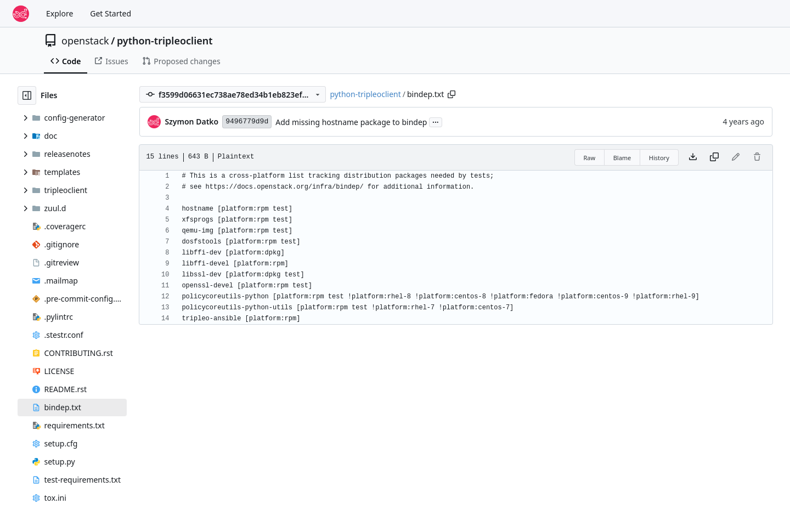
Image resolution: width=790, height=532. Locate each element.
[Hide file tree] (27, 95)
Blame (622, 158)
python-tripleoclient (165, 41)
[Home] (21, 14)
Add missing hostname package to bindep (351, 122)
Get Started (111, 13)
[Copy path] (452, 94)
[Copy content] (714, 157)
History (659, 158)
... (436, 121)
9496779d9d (247, 121)
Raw (590, 158)
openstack (85, 41)
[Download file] (693, 157)
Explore (60, 13)
